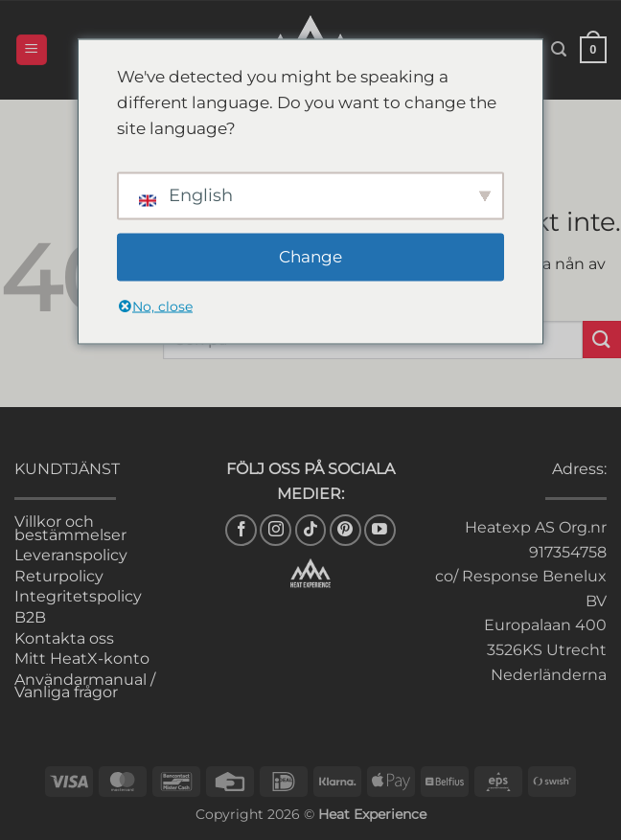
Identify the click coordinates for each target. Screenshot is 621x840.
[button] (32, 50)
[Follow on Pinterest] (345, 530)
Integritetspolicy (78, 596)
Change (310, 257)
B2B (30, 617)
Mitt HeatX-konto (82, 658)
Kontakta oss (64, 638)
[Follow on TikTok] (311, 530)
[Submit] (602, 340)
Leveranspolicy (71, 555)
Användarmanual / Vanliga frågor (85, 686)
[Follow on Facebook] (241, 530)
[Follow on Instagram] (276, 530)
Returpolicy (59, 576)
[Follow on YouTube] (380, 530)
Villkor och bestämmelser (70, 528)
